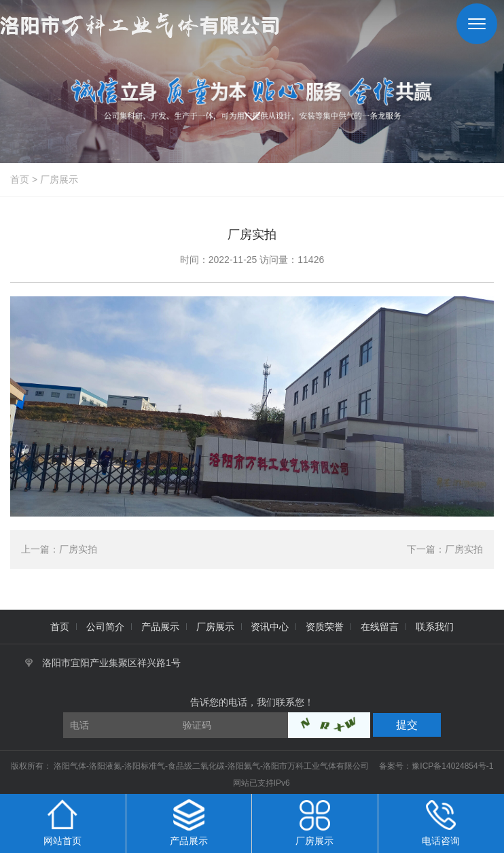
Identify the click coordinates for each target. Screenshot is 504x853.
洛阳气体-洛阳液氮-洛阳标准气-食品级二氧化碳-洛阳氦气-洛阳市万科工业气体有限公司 (212, 766)
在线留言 (380, 627)
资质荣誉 (325, 627)
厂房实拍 (78, 549)
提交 (407, 725)
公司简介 (105, 627)
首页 (20, 179)
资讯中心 (270, 627)
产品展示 (160, 627)
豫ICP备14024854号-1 (452, 766)
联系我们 (435, 627)
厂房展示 (59, 179)
